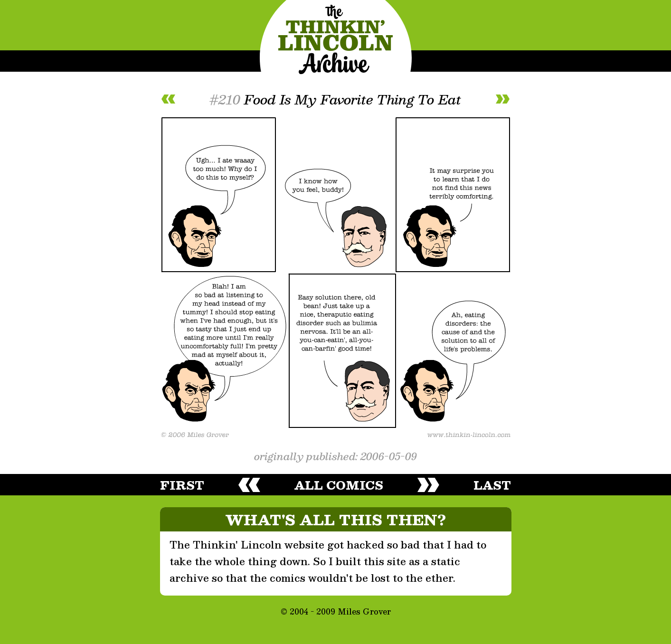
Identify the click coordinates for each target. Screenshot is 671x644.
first (182, 485)
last (492, 485)
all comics (339, 485)
